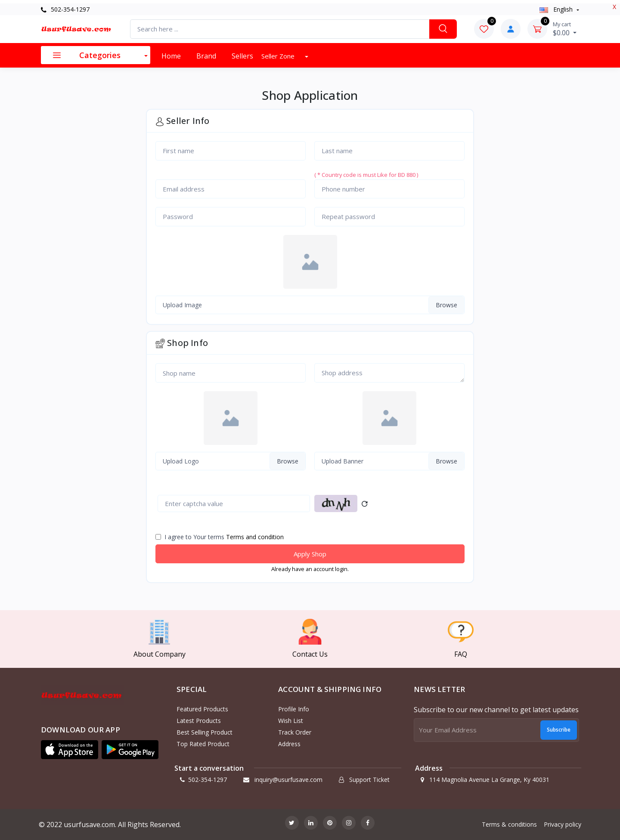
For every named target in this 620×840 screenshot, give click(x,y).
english (557, 9)
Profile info (294, 709)
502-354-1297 (65, 9)
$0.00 (565, 29)
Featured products (202, 709)
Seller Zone (279, 56)
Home (171, 56)
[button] (70, 750)
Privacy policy (563, 824)
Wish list (291, 721)
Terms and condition (255, 537)
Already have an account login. (310, 569)
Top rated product (203, 744)
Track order (295, 732)
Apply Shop (310, 554)
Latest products (199, 721)
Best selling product (205, 732)
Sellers (242, 56)
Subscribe (559, 730)
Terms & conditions (509, 824)
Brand (206, 56)
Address (289, 744)
